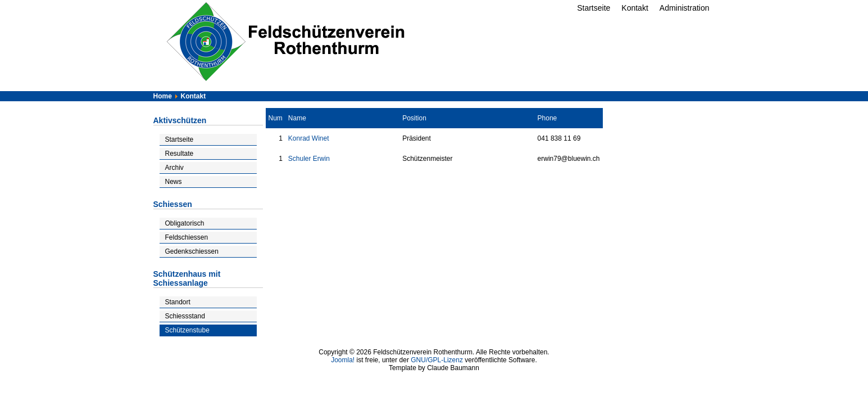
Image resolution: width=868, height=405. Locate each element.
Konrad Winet (309, 138)
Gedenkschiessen (192, 251)
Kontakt (635, 8)
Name (297, 118)
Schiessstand (185, 316)
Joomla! (343, 360)
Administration (685, 8)
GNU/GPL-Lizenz (437, 360)
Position (414, 118)
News (174, 182)
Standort (178, 302)
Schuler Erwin (309, 159)
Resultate (179, 154)
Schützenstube (187, 330)
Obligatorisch (185, 223)
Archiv (174, 168)
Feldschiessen (187, 237)
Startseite (594, 8)
